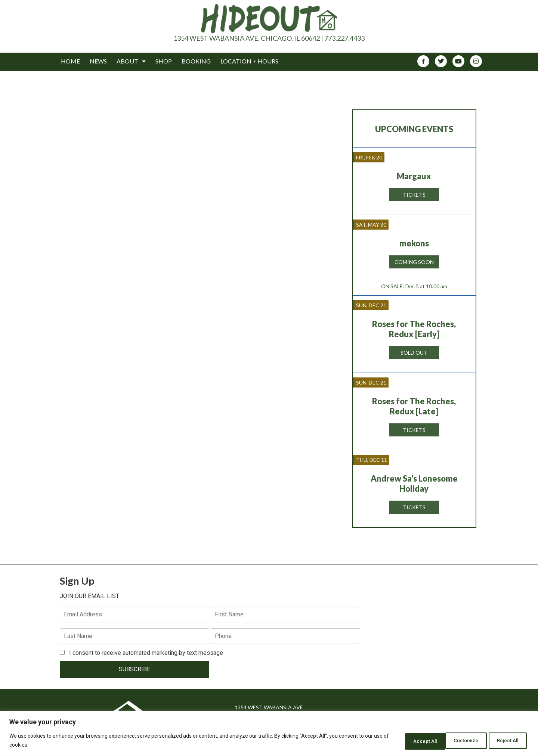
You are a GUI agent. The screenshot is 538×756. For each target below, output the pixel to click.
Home (70, 61)
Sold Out (414, 353)
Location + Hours (249, 61)
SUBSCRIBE (110, 648)
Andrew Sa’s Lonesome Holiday (414, 483)
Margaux (414, 176)
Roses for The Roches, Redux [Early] (414, 329)
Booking (196, 61)
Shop (164, 61)
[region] (269, 734)
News (98, 61)
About (131, 61)
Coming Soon (414, 262)
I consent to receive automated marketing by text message (141, 631)
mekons (414, 243)
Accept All (506, 741)
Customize (408, 741)
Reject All (457, 741)
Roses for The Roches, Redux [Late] (414, 406)
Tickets (414, 195)
